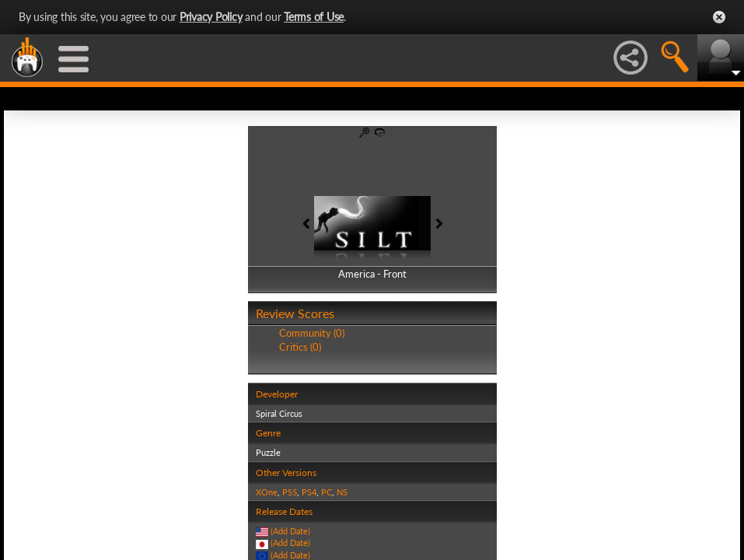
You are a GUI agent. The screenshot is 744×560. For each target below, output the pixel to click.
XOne (267, 492)
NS (342, 492)
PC (327, 492)
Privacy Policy (211, 17)
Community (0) (312, 333)
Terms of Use (314, 17)
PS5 (290, 492)
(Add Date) (290, 531)
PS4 (309, 492)
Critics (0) (300, 347)
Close (719, 17)
